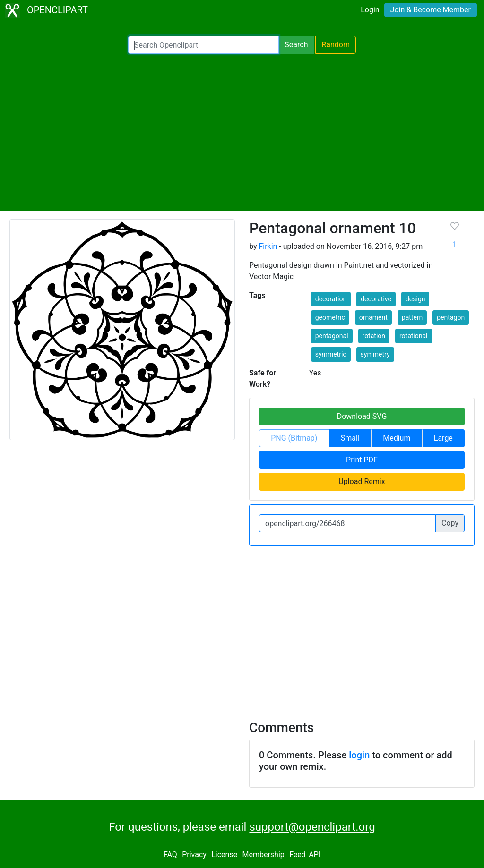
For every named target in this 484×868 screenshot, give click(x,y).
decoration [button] (331, 299)
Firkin (268, 246)
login (359, 755)
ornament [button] (373, 317)
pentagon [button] (451, 317)
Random (336, 45)
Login (370, 10)
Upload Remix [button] (362, 481)
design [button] (415, 299)
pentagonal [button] (332, 336)
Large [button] (443, 438)
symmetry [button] (375, 354)
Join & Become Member (431, 10)
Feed (298, 855)
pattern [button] (412, 317)
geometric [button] (330, 317)
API (315, 855)
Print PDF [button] (362, 460)
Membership (263, 855)
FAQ (170, 855)
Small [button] (350, 438)
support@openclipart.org (312, 827)
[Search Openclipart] (203, 45)
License (224, 855)
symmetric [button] (331, 354)
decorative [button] (376, 299)
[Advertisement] (242, 132)
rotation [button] (374, 336)
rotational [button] (414, 336)
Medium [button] (397, 438)
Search (296, 45)
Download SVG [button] (362, 416)
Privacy (194, 855)
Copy (450, 523)
